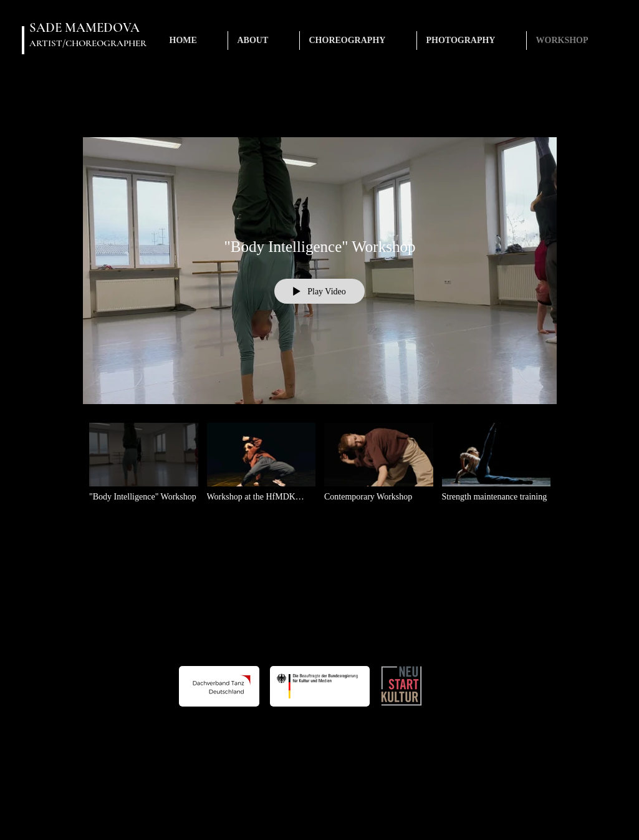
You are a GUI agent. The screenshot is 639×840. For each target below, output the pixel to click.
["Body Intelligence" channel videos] (320, 470)
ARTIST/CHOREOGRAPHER (88, 43)
